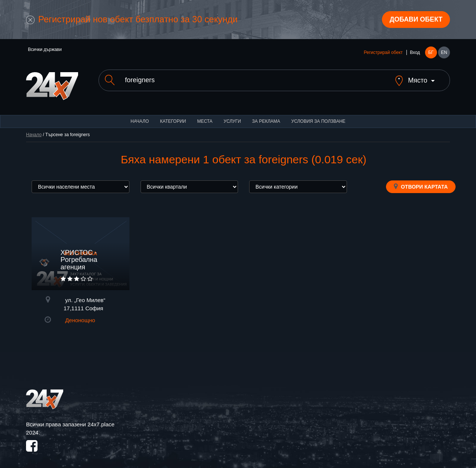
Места (205, 115)
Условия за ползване (318, 115)
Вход (415, 53)
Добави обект (415, 20)
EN (444, 53)
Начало (140, 115)
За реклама (266, 115)
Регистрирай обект (383, 53)
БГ (431, 53)
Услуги (232, 115)
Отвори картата (421, 180)
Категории (173, 115)
